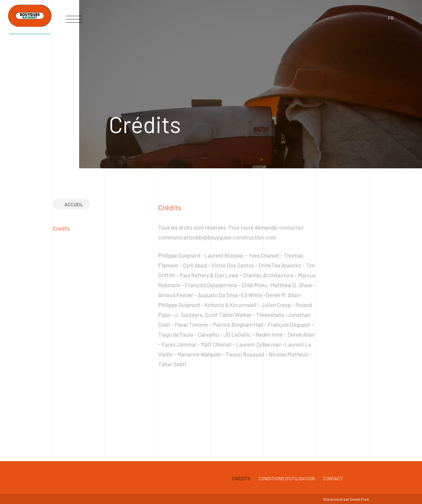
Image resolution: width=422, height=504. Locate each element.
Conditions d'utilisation (287, 478)
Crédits (241, 478)
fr (391, 18)
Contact (333, 478)
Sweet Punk (360, 499)
